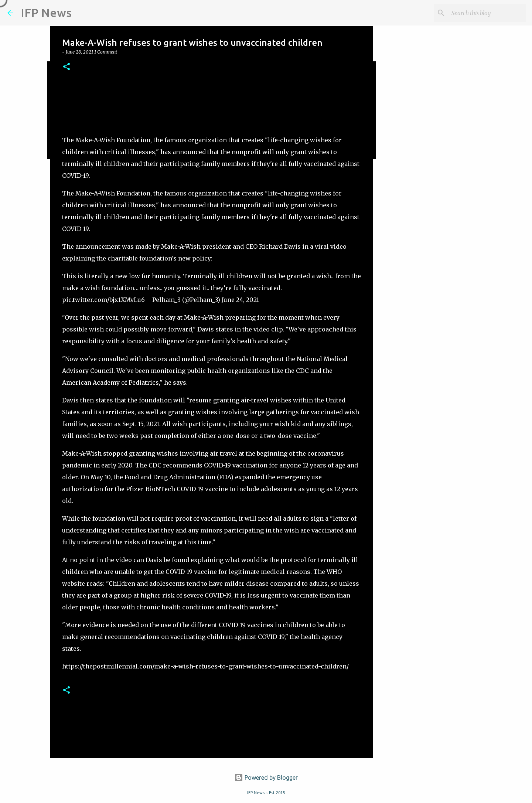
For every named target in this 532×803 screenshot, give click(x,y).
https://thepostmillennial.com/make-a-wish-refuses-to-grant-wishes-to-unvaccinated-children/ (205, 666)
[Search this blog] (487, 13)
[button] (66, 67)
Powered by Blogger (266, 778)
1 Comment (106, 52)
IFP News (46, 13)
